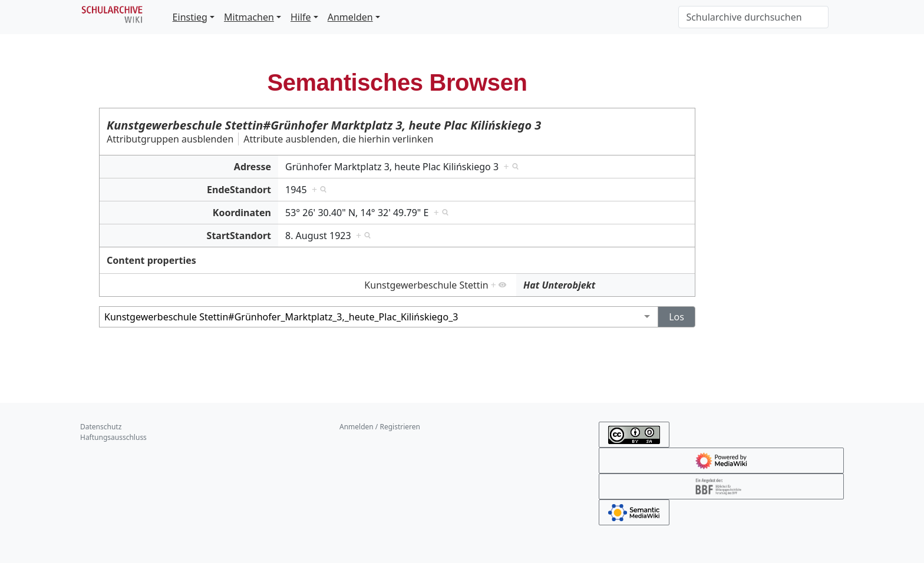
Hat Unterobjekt (559, 285)
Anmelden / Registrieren (380, 427)
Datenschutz (101, 427)
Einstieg (190, 17)
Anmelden (350, 17)
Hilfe (301, 17)
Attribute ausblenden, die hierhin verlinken (338, 139)
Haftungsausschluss (113, 437)
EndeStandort (239, 190)
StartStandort (239, 236)
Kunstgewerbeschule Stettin (426, 285)
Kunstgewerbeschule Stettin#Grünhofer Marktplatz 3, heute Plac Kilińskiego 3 (324, 125)
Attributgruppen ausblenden (170, 139)
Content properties (151, 260)
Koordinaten (242, 213)
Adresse (253, 167)
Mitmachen (249, 17)
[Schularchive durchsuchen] (753, 17)
